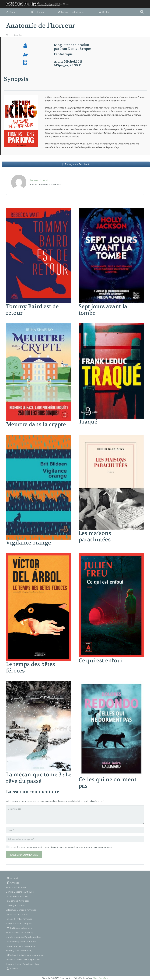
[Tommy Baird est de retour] (39, 210)
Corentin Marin (101, 978)
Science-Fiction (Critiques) (19, 923)
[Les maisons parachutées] (111, 437)
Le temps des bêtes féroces (31, 667)
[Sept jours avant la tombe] (111, 210)
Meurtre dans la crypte (36, 424)
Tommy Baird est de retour (32, 310)
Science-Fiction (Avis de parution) (23, 964)
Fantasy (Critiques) (16, 905)
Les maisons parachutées (95, 536)
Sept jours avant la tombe (103, 310)
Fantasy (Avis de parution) (19, 950)
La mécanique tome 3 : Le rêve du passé (39, 778)
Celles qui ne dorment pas (108, 783)
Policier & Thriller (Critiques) (20, 919)
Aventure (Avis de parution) (19, 932)
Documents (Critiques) (17, 896)
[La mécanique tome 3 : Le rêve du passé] (39, 683)
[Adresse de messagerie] (75, 839)
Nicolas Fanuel (39, 180)
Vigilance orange (29, 543)
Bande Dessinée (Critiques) (20, 892)
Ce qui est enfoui (101, 661)
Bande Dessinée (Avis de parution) (24, 937)
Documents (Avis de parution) (21, 941)
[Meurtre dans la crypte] (39, 325)
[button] (142, 12)
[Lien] (39, 4)
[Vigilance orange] (39, 437)
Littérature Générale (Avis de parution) (25, 955)
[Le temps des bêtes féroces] (39, 555)
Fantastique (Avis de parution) (21, 946)
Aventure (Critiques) (16, 887)
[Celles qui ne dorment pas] (111, 683)
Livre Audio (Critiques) (17, 914)
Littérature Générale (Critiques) (22, 910)
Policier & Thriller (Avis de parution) (23, 959)
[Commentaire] (75, 815)
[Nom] (75, 830)
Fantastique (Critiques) (17, 901)
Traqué (88, 422)
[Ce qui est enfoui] (111, 555)
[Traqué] (111, 325)
